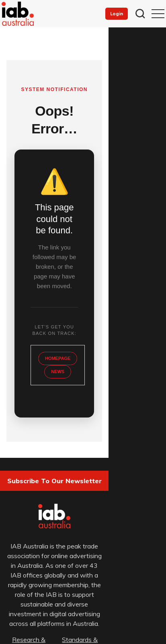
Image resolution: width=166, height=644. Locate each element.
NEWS (83, 307)
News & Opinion (123, 555)
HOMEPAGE (83, 293)
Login (117, 14)
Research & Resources (43, 545)
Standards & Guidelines (123, 545)
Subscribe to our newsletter (83, 416)
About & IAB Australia (43, 565)
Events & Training (43, 555)
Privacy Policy (34, 610)
